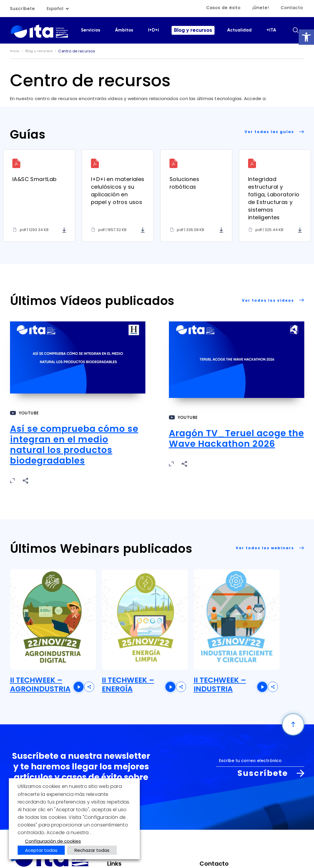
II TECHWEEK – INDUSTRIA (220, 684)
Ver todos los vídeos (268, 300)
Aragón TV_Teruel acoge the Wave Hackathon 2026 (236, 439)
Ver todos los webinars (265, 548)
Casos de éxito (224, 8)
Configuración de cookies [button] (53, 841)
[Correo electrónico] (260, 761)
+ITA (271, 30)
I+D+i (153, 30)
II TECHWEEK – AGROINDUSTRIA (40, 684)
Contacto (292, 8)
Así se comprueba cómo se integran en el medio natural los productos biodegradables (74, 445)
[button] (306, 37)
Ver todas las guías (269, 132)
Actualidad (239, 30)
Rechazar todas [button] (92, 850)
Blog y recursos (193, 30)
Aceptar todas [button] (41, 850)
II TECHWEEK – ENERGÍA (128, 684)
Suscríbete (23, 9)
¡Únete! (261, 8)
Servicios (90, 30)
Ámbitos (124, 30)
